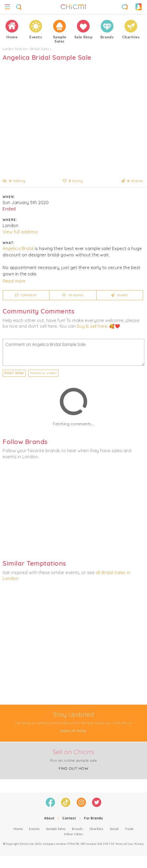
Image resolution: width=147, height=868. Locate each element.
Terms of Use (124, 844)
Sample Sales (56, 829)
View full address (20, 232)
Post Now (14, 373)
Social (114, 829)
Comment (26, 295)
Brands (77, 829)
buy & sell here (92, 326)
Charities (97, 829)
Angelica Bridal (18, 248)
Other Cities (73, 834)
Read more (14, 281)
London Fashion (15, 49)
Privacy (139, 844)
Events (34, 829)
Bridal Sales (40, 49)
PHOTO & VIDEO (43, 373)
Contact (69, 818)
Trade (129, 829)
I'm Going (73, 295)
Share (120, 295)
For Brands (93, 818)
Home (18, 829)
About (49, 818)
